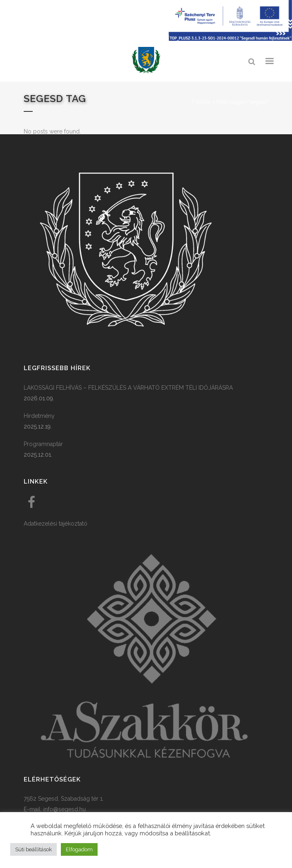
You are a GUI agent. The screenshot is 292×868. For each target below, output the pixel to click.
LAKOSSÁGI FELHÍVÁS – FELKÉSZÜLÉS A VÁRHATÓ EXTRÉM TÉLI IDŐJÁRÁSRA (128, 388)
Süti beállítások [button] (33, 849)
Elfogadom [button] (79, 849)
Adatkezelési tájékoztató (56, 524)
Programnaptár (43, 444)
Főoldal (201, 102)
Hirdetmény (39, 416)
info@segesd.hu (65, 809)
